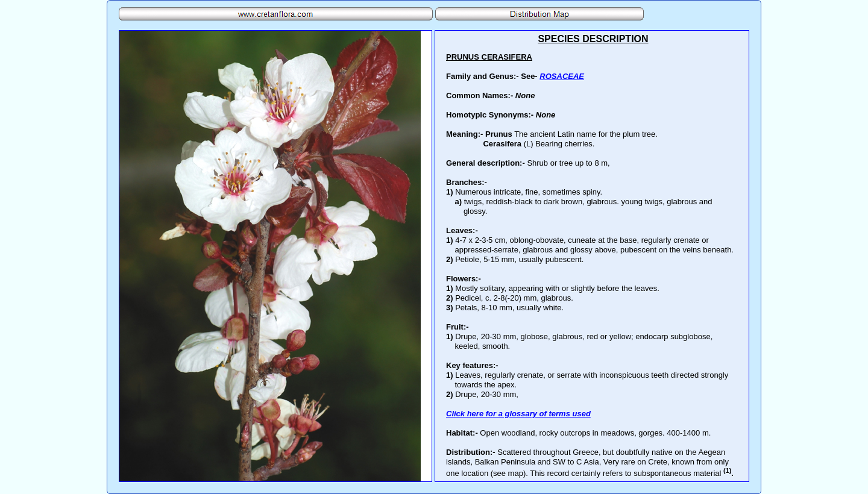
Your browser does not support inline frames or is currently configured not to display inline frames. (592, 256)
